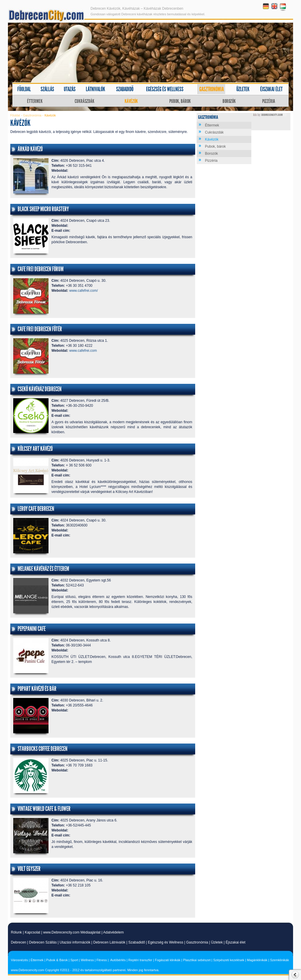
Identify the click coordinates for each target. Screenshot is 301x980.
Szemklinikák (280, 960)
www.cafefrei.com (83, 351)
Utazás (70, 89)
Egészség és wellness (165, 89)
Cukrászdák (85, 101)
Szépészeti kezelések (229, 960)
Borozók (229, 101)
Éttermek (35, 101)
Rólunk (16, 932)
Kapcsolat (32, 932)
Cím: (55, 161)
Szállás (47, 89)
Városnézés (19, 960)
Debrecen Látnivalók (109, 942)
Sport (74, 960)
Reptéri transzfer (140, 960)
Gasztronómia (211, 89)
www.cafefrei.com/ (83, 291)
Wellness (87, 960)
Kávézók (131, 101)
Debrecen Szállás (43, 942)
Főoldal (24, 89)
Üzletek (243, 89)
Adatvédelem (113, 932)
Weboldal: (60, 171)
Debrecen (19, 942)
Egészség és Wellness (166, 942)
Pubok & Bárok (57, 960)
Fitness (102, 960)
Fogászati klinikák (168, 960)
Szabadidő (125, 89)
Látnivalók (96, 89)
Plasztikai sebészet (197, 960)
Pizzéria (269, 101)
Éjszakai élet (271, 89)
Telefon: (58, 166)
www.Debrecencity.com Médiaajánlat (72, 932)
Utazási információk (75, 942)
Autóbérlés (118, 960)
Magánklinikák (257, 960)
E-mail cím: (61, 231)
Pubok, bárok (180, 101)
